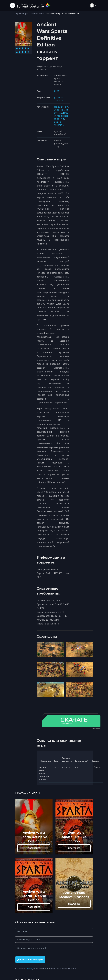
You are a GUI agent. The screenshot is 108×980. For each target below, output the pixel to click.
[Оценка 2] (20, 48)
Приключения (37, 14)
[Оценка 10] (28, 52)
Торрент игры (22, 14)
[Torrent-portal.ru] (34, 5)
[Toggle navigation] (13, 5)
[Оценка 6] (17, 52)
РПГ (62, 119)
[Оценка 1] (17, 48)
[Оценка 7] (20, 52)
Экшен (58, 122)
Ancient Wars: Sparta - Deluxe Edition (74, 837)
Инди (57, 119)
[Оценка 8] (23, 52)
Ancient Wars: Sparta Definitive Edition (34, 837)
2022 (57, 91)
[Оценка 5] (28, 48)
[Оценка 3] (23, 48)
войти (29, 968)
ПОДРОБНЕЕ (34, 848)
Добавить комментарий (30, 959)
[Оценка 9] (25, 52)
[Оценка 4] (25, 48)
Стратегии (59, 125)
